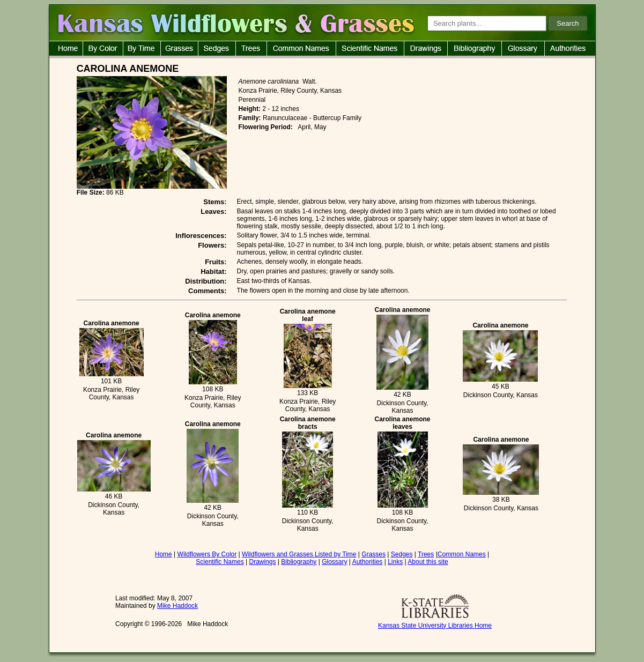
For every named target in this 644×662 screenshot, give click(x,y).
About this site (428, 562)
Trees (426, 554)
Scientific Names (220, 562)
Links (395, 562)
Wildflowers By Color (207, 554)
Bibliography (299, 562)
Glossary (334, 562)
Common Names (462, 554)
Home (164, 554)
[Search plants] (487, 23)
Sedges (402, 554)
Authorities (368, 562)
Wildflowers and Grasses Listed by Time (299, 554)
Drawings (263, 562)
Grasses (373, 554)
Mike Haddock (177, 606)
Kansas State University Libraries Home (435, 626)
